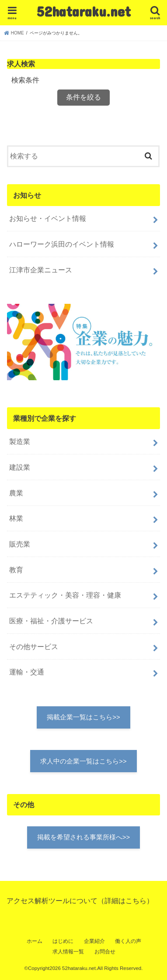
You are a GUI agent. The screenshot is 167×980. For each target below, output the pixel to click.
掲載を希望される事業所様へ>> (83, 837)
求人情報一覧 (68, 952)
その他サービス (34, 646)
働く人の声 (128, 941)
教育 (16, 570)
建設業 (20, 467)
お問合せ (105, 952)
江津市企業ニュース (41, 270)
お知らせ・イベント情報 (48, 218)
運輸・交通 (27, 672)
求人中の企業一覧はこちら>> (83, 761)
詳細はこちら (125, 901)
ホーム (35, 941)
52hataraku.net (84, 11)
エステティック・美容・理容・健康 (65, 595)
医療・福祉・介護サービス (51, 621)
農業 (16, 493)
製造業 (20, 441)
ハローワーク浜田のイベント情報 (62, 244)
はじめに (63, 941)
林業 (16, 518)
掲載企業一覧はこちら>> (83, 717)
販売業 (20, 544)
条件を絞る (83, 97)
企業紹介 (94, 941)
